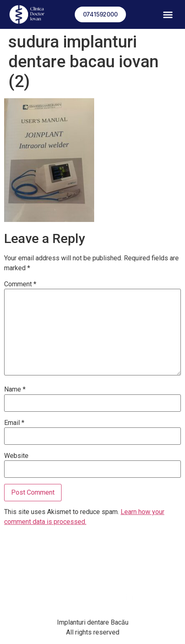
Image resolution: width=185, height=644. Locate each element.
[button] (168, 14)
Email (14, 423)
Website (16, 456)
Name (15, 389)
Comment (20, 284)
